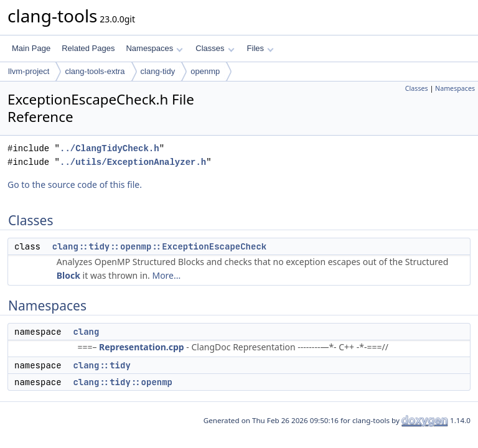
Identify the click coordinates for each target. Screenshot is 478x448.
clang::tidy (101, 365)
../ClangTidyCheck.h (110, 148)
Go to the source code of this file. (75, 184)
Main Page (31, 48)
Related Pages (88, 48)
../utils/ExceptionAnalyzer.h (133, 162)
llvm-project (29, 71)
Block (68, 275)
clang (86, 332)
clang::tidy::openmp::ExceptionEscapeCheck (159, 246)
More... (166, 275)
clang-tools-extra (95, 71)
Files (260, 48)
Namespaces (154, 48)
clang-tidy (158, 71)
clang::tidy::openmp (123, 382)
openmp (205, 71)
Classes (215, 48)
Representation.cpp (142, 347)
